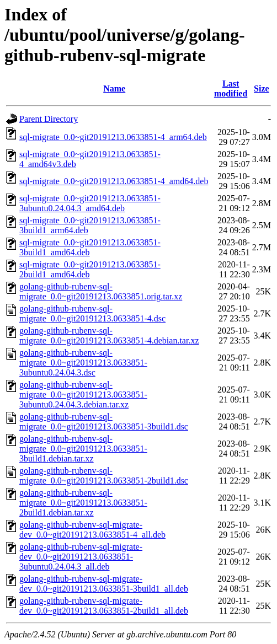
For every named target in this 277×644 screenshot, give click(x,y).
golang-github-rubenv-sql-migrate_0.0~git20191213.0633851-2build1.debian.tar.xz (83, 503)
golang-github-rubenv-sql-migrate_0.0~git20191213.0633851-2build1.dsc (104, 476)
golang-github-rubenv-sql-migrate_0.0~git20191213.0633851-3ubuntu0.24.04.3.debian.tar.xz (83, 395)
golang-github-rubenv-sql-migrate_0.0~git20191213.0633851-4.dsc (92, 313)
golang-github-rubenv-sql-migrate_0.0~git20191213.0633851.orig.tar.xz (101, 291)
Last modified (231, 88)
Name (114, 88)
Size (262, 88)
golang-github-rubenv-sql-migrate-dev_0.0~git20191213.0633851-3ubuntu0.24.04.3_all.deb (81, 557)
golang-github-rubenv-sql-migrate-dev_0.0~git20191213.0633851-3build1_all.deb (104, 584)
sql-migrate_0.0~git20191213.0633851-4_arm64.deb (113, 137)
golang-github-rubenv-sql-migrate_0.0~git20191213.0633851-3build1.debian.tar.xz (83, 449)
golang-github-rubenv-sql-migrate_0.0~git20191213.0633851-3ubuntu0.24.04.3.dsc (83, 363)
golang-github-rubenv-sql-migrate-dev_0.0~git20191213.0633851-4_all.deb (92, 530)
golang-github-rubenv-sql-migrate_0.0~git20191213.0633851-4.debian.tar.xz (109, 336)
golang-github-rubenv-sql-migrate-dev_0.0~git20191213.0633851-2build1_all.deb (104, 606)
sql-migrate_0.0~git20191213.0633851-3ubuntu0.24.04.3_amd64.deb (90, 203)
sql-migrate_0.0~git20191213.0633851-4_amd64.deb (114, 181)
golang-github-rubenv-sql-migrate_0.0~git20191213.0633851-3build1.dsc (104, 422)
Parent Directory (49, 119)
